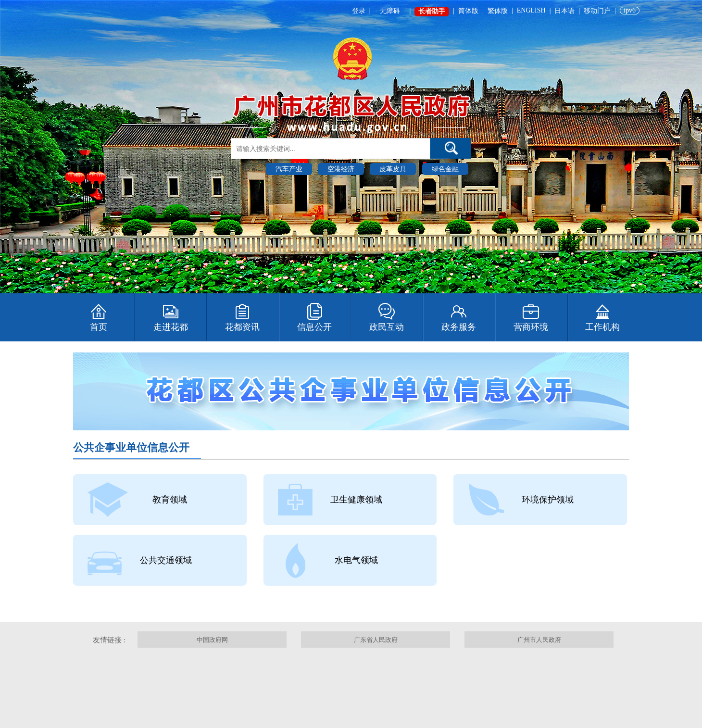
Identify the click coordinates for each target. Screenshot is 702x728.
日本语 (564, 11)
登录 (359, 11)
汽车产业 (289, 169)
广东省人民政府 (376, 640)
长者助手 (432, 11)
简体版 (468, 11)
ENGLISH (531, 10)
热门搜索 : (247, 169)
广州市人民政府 (539, 640)
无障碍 (390, 11)
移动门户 (597, 11)
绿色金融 (445, 169)
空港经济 (341, 169)
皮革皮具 (393, 169)
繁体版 (498, 11)
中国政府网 (212, 640)
